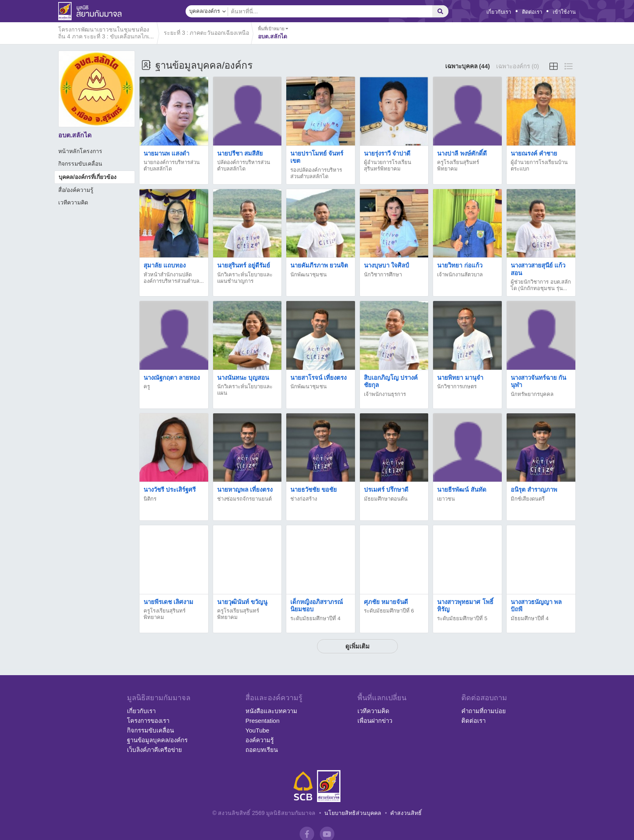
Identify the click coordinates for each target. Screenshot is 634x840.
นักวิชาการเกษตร (457, 386)
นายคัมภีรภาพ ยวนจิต (319, 265)
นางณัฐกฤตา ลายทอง (172, 378)
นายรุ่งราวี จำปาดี (387, 153)
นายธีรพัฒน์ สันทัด (462, 489)
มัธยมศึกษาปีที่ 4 (530, 618)
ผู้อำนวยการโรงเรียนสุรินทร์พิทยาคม (388, 165)
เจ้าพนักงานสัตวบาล (460, 275)
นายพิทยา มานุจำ (460, 378)
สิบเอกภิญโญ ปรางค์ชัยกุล (391, 381)
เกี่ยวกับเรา (499, 12)
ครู (147, 386)
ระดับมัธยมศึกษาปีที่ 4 (315, 618)
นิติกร (150, 499)
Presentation (262, 721)
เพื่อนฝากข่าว (375, 721)
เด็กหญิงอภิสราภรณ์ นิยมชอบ (317, 605)
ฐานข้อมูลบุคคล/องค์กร (157, 740)
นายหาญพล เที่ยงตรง (245, 489)
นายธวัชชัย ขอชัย (314, 489)
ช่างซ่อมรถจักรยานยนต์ (244, 499)
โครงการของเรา (148, 721)
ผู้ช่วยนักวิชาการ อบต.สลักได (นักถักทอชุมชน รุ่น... (541, 285)
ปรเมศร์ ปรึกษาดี (386, 489)
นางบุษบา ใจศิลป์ (387, 265)
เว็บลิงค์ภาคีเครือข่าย (154, 750)
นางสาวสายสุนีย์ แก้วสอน (538, 269)
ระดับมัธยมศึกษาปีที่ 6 (389, 611)
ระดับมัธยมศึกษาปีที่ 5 (462, 618)
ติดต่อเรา (532, 12)
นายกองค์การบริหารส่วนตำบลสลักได (172, 165)
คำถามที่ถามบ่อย (484, 711)
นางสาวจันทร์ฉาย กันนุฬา (538, 381)
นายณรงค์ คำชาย (534, 153)
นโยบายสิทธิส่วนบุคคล (353, 813)
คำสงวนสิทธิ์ (406, 813)
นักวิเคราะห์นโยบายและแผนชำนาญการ (245, 278)
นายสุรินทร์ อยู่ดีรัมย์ (244, 265)
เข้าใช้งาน (564, 12)
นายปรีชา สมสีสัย (240, 153)
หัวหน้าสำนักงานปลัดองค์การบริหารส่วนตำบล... (174, 278)
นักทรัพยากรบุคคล (532, 394)
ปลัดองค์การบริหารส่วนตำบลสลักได (244, 165)
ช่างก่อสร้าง (304, 499)
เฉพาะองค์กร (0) (518, 66)
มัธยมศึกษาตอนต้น (386, 499)
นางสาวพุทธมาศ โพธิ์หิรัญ (465, 605)
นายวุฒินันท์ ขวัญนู (242, 602)
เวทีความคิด (73, 202)
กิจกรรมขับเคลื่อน (80, 164)
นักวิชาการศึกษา (383, 275)
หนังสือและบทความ (271, 711)
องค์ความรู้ (260, 740)
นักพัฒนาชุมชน (309, 275)
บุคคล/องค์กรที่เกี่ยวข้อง (88, 177)
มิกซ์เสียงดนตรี (528, 499)
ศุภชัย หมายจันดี (386, 602)
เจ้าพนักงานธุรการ (385, 394)
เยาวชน (446, 499)
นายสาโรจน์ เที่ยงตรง (318, 378)
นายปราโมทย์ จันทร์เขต (317, 157)
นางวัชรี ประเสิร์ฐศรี (170, 489)
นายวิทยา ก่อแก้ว (460, 265)
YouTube (257, 730)
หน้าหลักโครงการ (80, 151)
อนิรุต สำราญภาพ (534, 489)
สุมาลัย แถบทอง (165, 265)
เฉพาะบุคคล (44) (468, 66)
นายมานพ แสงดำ (166, 153)
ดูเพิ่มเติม (357, 646)
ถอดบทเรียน (262, 750)
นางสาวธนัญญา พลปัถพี (536, 605)
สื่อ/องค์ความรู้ (76, 190)
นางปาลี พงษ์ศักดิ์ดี (462, 153)
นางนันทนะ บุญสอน (243, 378)
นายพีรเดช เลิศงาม (168, 602)
